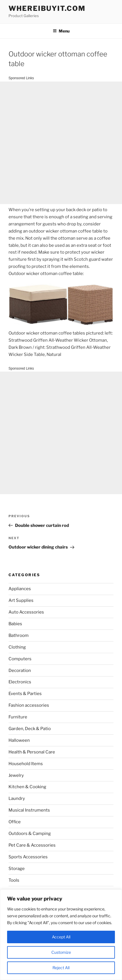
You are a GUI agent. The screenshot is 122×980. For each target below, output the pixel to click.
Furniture (18, 717)
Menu (61, 31)
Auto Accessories (26, 612)
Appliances (20, 589)
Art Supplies (21, 600)
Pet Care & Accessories (32, 845)
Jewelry (16, 775)
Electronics (20, 682)
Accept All (61, 937)
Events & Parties (25, 694)
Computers (20, 659)
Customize (61, 952)
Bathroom (19, 635)
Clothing (17, 647)
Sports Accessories (28, 857)
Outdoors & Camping (30, 834)
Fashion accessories (29, 705)
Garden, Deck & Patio (30, 729)
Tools (14, 880)
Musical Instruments (29, 810)
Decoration (20, 671)
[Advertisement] (61, 143)
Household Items (26, 764)
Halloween (19, 740)
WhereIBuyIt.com (47, 8)
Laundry (17, 798)
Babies (15, 624)
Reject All (61, 968)
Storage (17, 869)
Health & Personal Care (32, 752)
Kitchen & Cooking (27, 787)
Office (15, 822)
